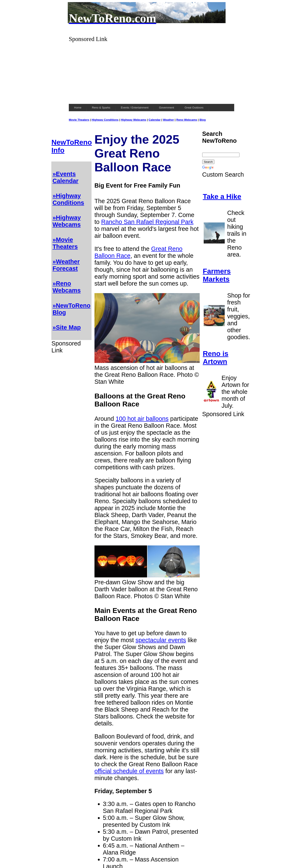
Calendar (155, 120)
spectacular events (161, 640)
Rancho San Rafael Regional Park (147, 222)
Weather (168, 120)
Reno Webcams (187, 120)
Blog (203, 120)
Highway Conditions (105, 120)
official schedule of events (129, 771)
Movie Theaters (79, 120)
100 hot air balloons (142, 419)
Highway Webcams (134, 120)
